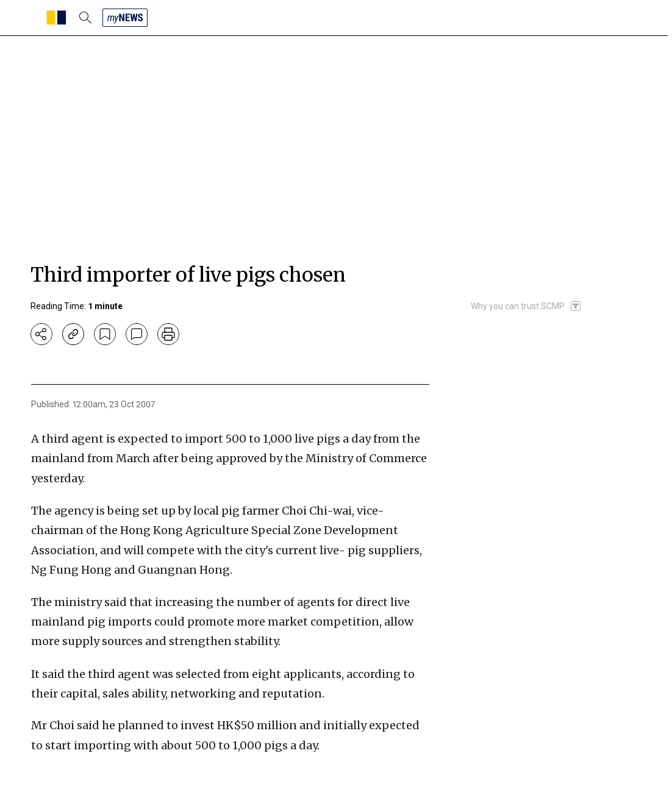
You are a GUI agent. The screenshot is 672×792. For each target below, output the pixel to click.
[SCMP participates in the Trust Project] (526, 306)
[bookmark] (105, 334)
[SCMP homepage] (56, 18)
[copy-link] (73, 334)
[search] (85, 18)
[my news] (125, 18)
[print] (168, 334)
